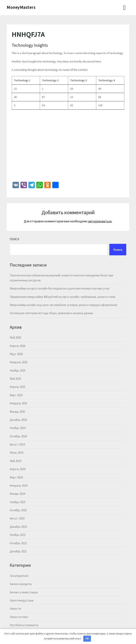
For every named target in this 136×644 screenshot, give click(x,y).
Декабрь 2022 (18, 527)
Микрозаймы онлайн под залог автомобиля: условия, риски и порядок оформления (63, 305)
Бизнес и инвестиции (24, 592)
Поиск (15, 239)
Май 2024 (15, 461)
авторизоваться (100, 221)
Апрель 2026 (17, 346)
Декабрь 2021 (18, 551)
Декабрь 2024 (18, 420)
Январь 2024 (17, 494)
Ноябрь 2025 (18, 370)
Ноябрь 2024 (18, 428)
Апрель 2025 (17, 387)
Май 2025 (15, 379)
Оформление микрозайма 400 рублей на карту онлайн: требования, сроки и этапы (63, 297)
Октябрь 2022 (18, 543)
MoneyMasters (21, 7)
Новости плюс (19, 617)
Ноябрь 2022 (18, 535)
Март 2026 (16, 354)
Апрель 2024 (17, 469)
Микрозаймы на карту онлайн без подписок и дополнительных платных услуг (60, 288)
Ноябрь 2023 (18, 502)
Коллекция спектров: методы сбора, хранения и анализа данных (51, 313)
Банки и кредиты (21, 584)
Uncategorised (19, 576)
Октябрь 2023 (18, 510)
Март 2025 (16, 395)
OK (87, 639)
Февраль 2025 (18, 403)
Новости (15, 609)
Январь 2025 (17, 412)
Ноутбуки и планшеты (24, 625)
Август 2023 (17, 518)
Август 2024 (17, 444)
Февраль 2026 (18, 362)
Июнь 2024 (16, 453)
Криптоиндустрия (22, 600)
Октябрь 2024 (18, 436)
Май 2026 (15, 337)
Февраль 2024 (18, 486)
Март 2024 (16, 477)
